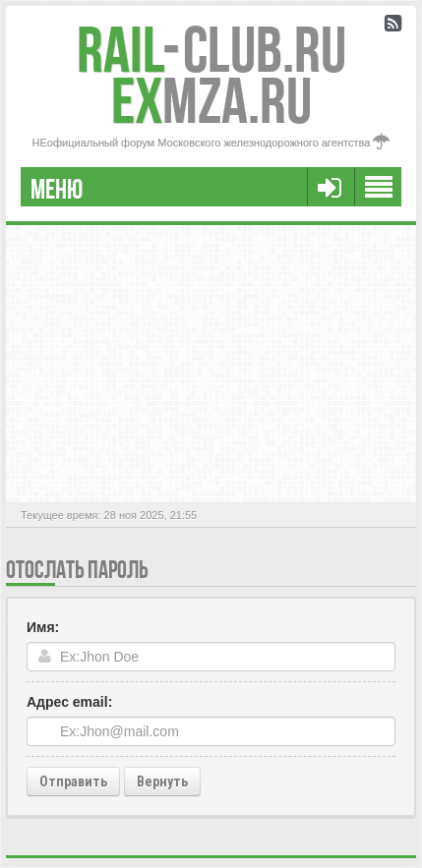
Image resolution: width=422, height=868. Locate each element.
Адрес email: (69, 702)
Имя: (43, 627)
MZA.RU (211, 101)
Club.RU (211, 50)
